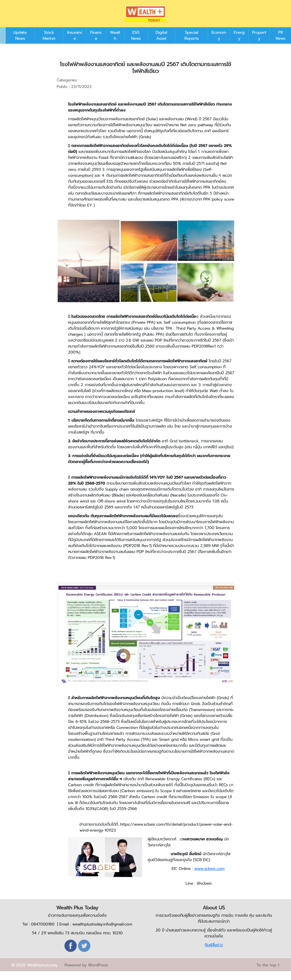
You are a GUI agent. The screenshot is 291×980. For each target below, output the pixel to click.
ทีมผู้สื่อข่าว (214, 953)
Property (259, 44)
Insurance (75, 44)
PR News (280, 44)
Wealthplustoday (42, 974)
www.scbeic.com (209, 877)
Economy (219, 44)
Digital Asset (161, 44)
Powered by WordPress (86, 974)
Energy (239, 44)
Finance (96, 44)
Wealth (115, 44)
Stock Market (49, 44)
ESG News (136, 44)
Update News (20, 44)
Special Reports (192, 44)
